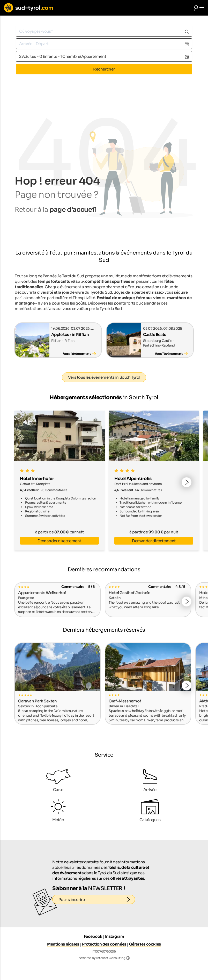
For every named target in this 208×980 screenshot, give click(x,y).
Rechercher (104, 69)
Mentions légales (63, 936)
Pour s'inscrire (97, 891)
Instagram (115, 928)
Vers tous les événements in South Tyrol (104, 378)
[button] (187, 483)
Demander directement (59, 541)
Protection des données (104, 936)
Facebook (93, 928)
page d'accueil (73, 210)
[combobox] (104, 31)
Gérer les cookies (145, 936)
